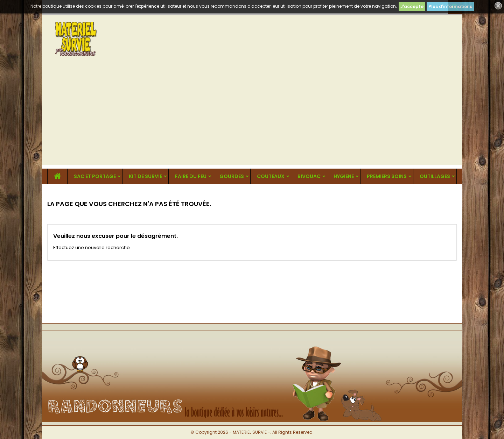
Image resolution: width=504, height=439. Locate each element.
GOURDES (232, 176)
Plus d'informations (450, 6)
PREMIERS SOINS (387, 176)
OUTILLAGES (435, 176)
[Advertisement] (252, 116)
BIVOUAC (309, 176)
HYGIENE (344, 176)
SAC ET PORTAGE (95, 176)
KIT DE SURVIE (145, 176)
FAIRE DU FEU (191, 176)
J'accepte (412, 6)
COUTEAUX (271, 176)
